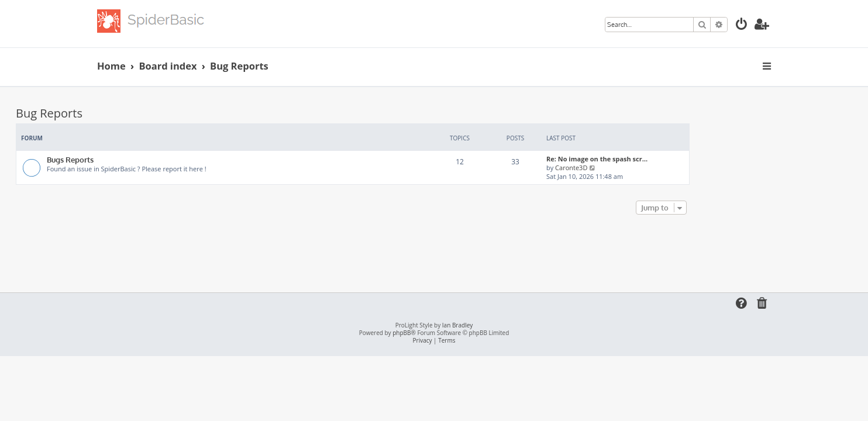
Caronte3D (652, 168)
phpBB (402, 333)
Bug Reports (130, 113)
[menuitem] (742, 25)
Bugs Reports (151, 159)
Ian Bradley (457, 325)
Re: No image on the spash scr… (678, 159)
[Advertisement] (434, 250)
